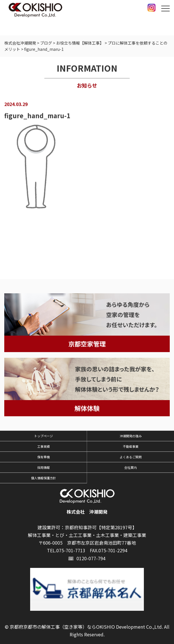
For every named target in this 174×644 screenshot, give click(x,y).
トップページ (43, 436)
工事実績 (43, 446)
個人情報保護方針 (43, 478)
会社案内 (130, 467)
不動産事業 (131, 446)
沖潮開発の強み (131, 436)
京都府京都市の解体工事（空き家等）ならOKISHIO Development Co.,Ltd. (86, 627)
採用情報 (43, 467)
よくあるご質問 (131, 457)
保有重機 (43, 457)
